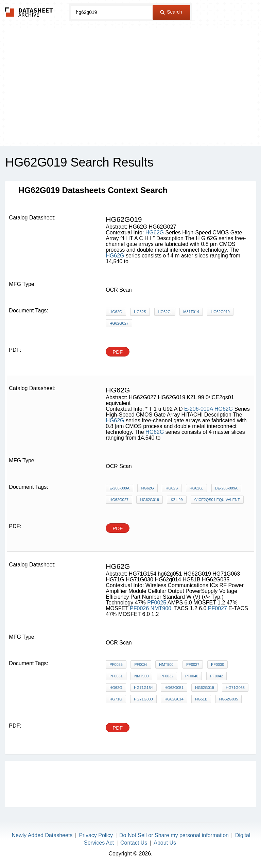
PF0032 (167, 676)
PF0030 (218, 664)
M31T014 (191, 312)
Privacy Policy (96, 835)
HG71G (116, 699)
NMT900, (162, 608)
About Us (165, 843)
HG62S (140, 312)
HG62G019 (220, 312)
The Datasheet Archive (29, 12)
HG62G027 (119, 323)
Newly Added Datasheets (42, 835)
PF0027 (217, 608)
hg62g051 (174, 688)
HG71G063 (235, 688)
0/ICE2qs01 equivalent (217, 500)
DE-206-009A (227, 488)
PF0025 (157, 603)
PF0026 (139, 608)
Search (171, 12)
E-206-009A (199, 409)
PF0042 (217, 676)
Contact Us (134, 843)
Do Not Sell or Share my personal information (174, 835)
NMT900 (141, 676)
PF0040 (192, 676)
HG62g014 (174, 699)
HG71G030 (143, 699)
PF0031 (116, 676)
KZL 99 (177, 500)
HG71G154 (143, 688)
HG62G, (165, 312)
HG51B (201, 699)
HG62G (155, 233)
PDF (118, 352)
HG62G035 (229, 699)
